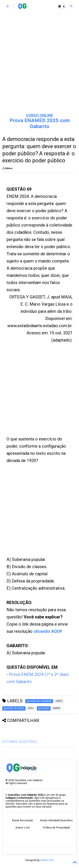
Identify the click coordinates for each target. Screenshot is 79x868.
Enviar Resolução (23, 820)
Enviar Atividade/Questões (56, 820)
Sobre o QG (23, 828)
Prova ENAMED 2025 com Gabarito (40, 123)
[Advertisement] (39, 67)
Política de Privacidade (56, 828)
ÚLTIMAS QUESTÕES (20, 742)
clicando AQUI (47, 631)
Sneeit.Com (47, 860)
